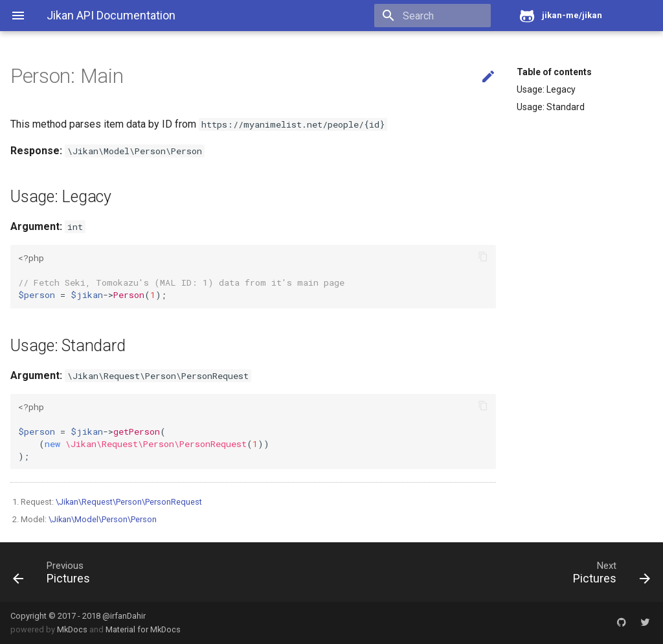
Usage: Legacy (546, 89)
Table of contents (554, 72)
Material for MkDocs (143, 629)
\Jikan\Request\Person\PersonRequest (129, 502)
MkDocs (72, 629)
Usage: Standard (551, 107)
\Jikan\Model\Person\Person (103, 519)
